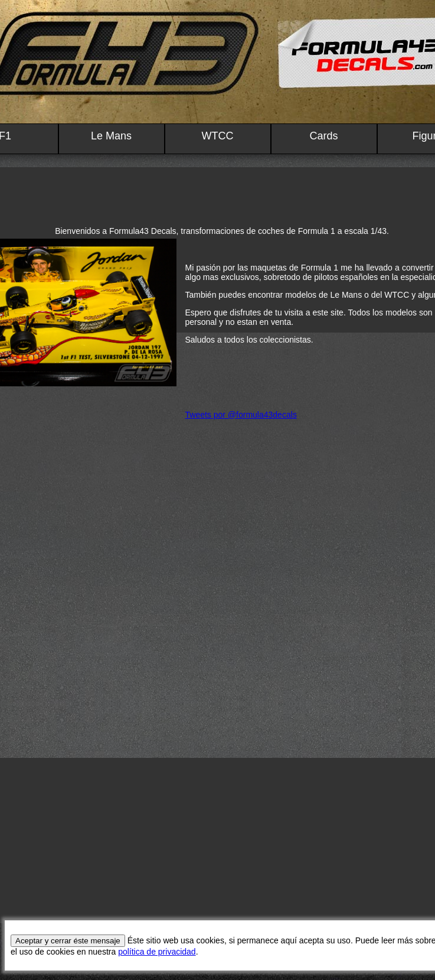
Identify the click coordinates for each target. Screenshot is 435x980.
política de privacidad (157, 952)
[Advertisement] (218, 841)
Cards (323, 136)
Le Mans (111, 136)
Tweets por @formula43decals (241, 415)
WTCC (218, 136)
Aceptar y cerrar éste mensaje (68, 941)
